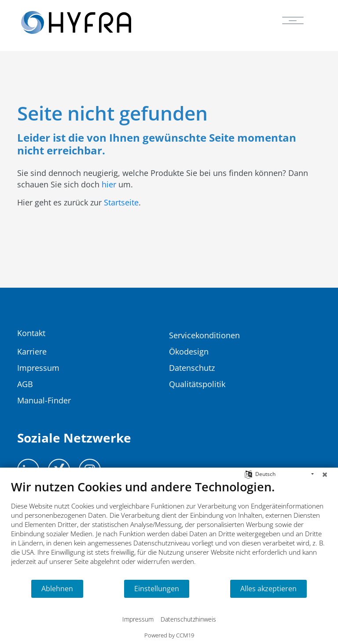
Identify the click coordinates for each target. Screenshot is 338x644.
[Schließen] (325, 474)
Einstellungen (157, 589)
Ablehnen (57, 589)
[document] (169, 529)
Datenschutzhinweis (188, 619)
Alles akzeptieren (268, 589)
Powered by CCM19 (169, 635)
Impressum (138, 619)
